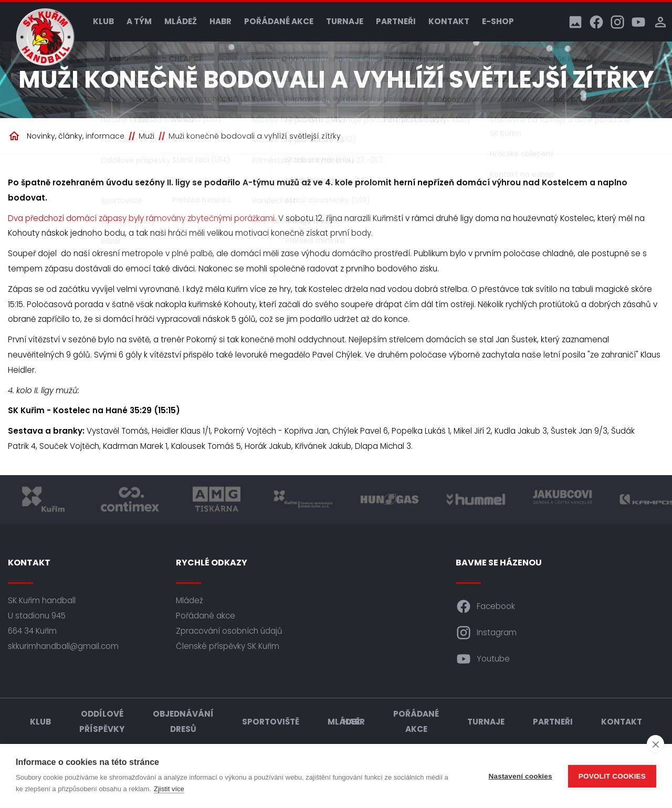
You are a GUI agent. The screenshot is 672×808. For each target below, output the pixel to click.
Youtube (483, 659)
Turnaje (345, 21)
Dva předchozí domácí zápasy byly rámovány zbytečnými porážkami (141, 218)
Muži (146, 136)
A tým (139, 21)
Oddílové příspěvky (102, 721)
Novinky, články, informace (76, 136)
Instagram (486, 633)
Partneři (396, 21)
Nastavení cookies (521, 776)
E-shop (498, 21)
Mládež (181, 21)
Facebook (485, 606)
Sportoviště (271, 722)
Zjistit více (169, 789)
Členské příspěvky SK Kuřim (228, 646)
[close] (655, 744)
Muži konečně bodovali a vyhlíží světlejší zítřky (255, 136)
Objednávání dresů (183, 721)
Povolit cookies (612, 776)
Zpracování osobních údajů (229, 631)
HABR (220, 21)
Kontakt (449, 21)
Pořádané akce (279, 21)
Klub (103, 21)
